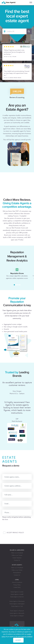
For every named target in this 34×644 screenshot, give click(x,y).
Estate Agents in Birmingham (17, 604)
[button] (14, 285)
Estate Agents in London (17, 592)
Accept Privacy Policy (15, 533)
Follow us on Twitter (17, 555)
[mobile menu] (31, 3)
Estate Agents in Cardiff (17, 594)
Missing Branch (17, 573)
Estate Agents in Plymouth (17, 611)
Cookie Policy (17, 587)
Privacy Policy (17, 585)
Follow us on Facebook (17, 553)
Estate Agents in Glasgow (17, 616)
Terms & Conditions (17, 582)
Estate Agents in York (17, 606)
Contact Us (17, 560)
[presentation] (16, 524)
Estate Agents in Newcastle (17, 613)
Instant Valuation (17, 558)
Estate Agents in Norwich (17, 597)
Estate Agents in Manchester (17, 601)
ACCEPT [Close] (18, 640)
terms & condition (27, 637)
